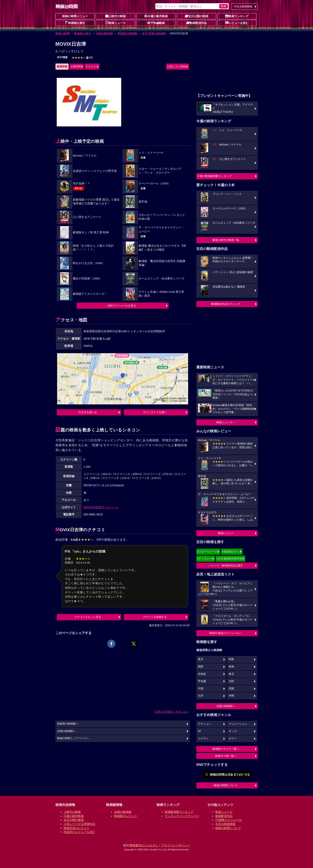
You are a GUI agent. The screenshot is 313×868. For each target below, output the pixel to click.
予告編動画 (156, 23)
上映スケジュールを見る (121, 306)
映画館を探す (75, 23)
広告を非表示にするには (171, 712)
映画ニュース (115, 23)
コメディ (203, 739)
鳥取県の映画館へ (68, 724)
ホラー (233, 739)
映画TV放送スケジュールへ (226, 633)
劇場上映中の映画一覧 (226, 240)
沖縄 (231, 696)
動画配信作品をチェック (226, 304)
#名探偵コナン (231, 552)
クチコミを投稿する (155, 617)
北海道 (202, 674)
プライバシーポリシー (175, 845)
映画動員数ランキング (179, 812)
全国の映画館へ (226, 706)
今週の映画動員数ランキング (214, 176)
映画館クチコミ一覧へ (226, 749)
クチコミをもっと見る (88, 617)
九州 (201, 696)
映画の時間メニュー (75, 16)
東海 (231, 667)
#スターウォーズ (207, 552)
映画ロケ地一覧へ (226, 756)
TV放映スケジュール (229, 820)
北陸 (231, 681)
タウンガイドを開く (155, 412)
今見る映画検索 (243, 6)
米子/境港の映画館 (154, 33)
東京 (201, 659)
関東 (231, 659)
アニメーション (238, 724)
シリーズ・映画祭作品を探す (226, 566)
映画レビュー (226, 533)
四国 (231, 689)
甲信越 (202, 681)
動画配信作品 (197, 23)
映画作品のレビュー (77, 828)
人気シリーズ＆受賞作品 (79, 824)
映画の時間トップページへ (73, 738)
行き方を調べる (88, 412)
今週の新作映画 (156, 16)
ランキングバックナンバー (182, 816)
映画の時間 (63, 33)
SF (200, 731)
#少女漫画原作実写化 (229, 559)
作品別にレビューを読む (79, 832)
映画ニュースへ (226, 422)
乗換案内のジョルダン (144, 845)
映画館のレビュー (126, 816)
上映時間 (76, 66)
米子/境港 (62, 57)
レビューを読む (237, 23)
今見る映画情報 (225, 824)
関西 (201, 667)
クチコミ (91, 66)
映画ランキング (237, 16)
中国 (201, 689)
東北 (231, 674)
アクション (205, 724)
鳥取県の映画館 (128, 33)
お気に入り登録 (176, 66)
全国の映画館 (123, 812)
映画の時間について (226, 785)
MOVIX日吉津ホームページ (101, 507)
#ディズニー (205, 559)
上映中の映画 (115, 16)
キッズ (233, 731)
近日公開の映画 (197, 16)
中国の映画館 (104, 33)
